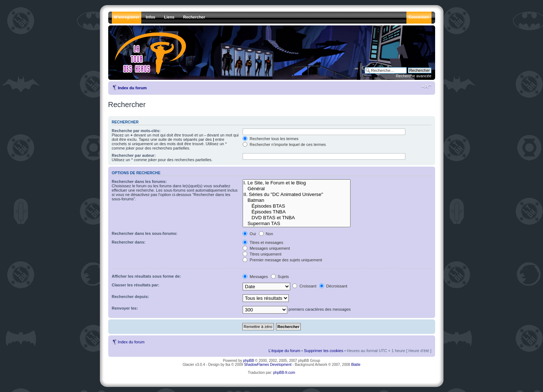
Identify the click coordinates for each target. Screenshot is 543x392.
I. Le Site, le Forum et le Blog (296, 183)
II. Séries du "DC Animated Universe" (296, 195)
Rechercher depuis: (131, 297)
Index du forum (132, 88)
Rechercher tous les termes (271, 139)
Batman (296, 200)
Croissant (304, 286)
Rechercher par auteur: (134, 155)
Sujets (280, 277)
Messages (255, 277)
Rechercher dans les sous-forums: (145, 233)
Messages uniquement (266, 248)
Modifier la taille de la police (426, 86)
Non (266, 234)
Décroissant (333, 286)
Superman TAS (296, 224)
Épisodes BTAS (296, 206)
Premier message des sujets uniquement (282, 260)
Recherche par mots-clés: (136, 131)
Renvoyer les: (125, 308)
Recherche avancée (414, 76)
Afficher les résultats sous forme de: (147, 276)
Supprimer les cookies (324, 351)
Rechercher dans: (129, 242)
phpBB (248, 361)
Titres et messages (263, 242)
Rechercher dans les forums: (139, 181)
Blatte (356, 365)
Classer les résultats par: (136, 285)
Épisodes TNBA (296, 212)
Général (296, 189)
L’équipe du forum (284, 351)
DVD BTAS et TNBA (296, 218)
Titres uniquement (262, 254)
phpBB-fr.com (284, 373)
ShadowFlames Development (268, 365)
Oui (249, 234)
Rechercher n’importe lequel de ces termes (284, 144)
